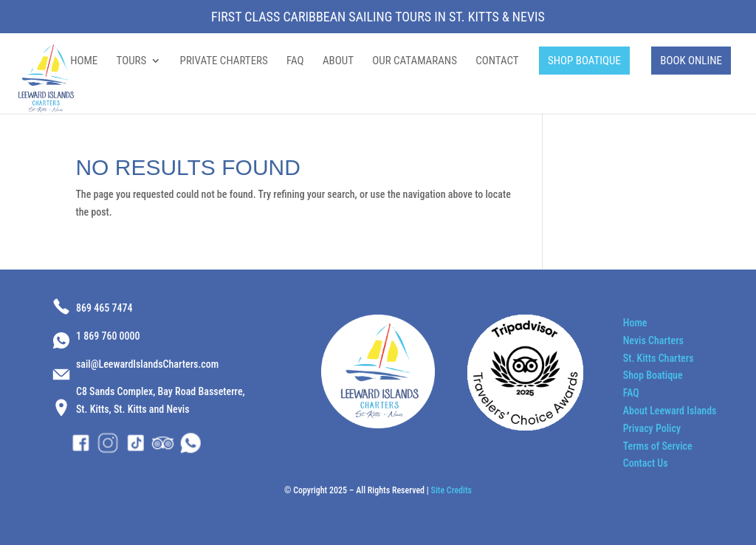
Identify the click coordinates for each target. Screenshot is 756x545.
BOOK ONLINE (691, 61)
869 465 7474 (104, 308)
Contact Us (646, 463)
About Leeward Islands (670, 411)
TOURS (132, 61)
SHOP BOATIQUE (584, 61)
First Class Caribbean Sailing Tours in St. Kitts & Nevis (378, 17)
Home (635, 323)
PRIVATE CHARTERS (224, 61)
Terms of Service (658, 446)
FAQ (295, 61)
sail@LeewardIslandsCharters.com (147, 364)
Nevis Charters (653, 340)
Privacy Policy (652, 428)
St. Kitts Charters (659, 358)
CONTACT (497, 61)
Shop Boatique (653, 375)
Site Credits (452, 490)
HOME (84, 61)
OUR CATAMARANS (415, 61)
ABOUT (338, 61)
